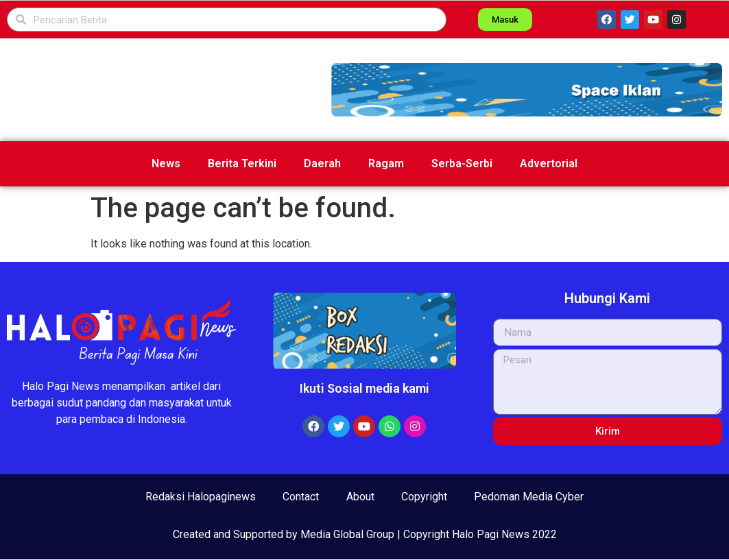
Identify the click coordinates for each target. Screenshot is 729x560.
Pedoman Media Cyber (530, 497)
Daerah (322, 163)
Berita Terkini (242, 163)
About (360, 497)
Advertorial (549, 163)
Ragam (386, 163)
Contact (301, 497)
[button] (527, 90)
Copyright (425, 497)
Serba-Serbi (462, 163)
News (166, 163)
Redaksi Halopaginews (200, 497)
